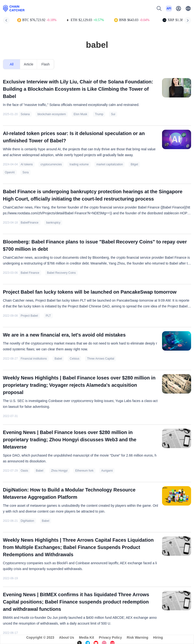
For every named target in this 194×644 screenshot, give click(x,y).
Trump (99, 114)
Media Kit (86, 637)
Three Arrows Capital (101, 359)
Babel (58, 359)
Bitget (134, 164)
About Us (67, 637)
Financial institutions (34, 359)
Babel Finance (30, 273)
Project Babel (29, 316)
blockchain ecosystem (52, 114)
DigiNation (27, 521)
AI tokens (27, 164)
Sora (26, 172)
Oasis (24, 471)
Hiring (158, 637)
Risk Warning (137, 637)
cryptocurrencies (51, 164)
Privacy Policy (110, 637)
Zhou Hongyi (59, 471)
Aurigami (107, 471)
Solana (25, 114)
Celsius (74, 359)
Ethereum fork (84, 471)
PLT (48, 316)
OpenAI (10, 172)
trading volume (79, 164)
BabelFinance (29, 223)
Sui (113, 114)
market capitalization (110, 164)
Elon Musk (80, 114)
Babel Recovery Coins (61, 273)
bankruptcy (53, 223)
